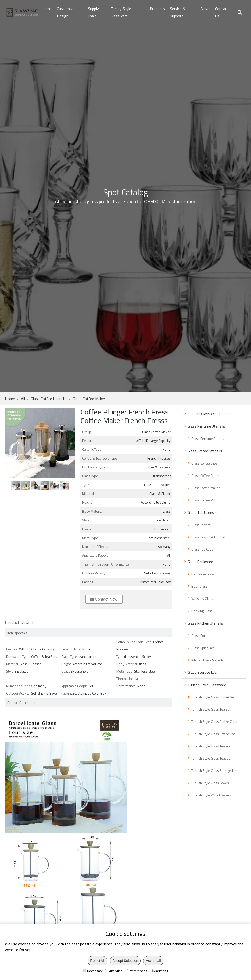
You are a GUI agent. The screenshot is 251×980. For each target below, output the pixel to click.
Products (157, 9)
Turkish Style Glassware (207, 685)
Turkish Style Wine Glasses (211, 795)
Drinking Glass (202, 611)
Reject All (97, 961)
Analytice (114, 971)
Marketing (159, 971)
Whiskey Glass (202, 598)
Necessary (93, 971)
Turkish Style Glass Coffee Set (213, 697)
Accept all (153, 961)
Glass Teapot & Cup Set (208, 537)
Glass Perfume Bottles (208, 439)
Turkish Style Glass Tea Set (211, 709)
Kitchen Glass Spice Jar (208, 660)
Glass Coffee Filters (206, 476)
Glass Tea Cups (202, 549)
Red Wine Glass (203, 574)
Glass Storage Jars (202, 672)
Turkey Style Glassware (121, 12)
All (23, 399)
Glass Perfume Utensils (206, 426)
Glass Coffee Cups (205, 463)
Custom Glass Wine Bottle (209, 414)
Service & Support (178, 12)
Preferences (136, 971)
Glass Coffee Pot (203, 500)
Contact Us (222, 12)
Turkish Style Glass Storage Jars (214, 771)
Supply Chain (93, 12)
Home (47, 9)
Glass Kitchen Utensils (205, 623)
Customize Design (66, 12)
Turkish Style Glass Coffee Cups (214, 722)
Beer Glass (200, 586)
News (206, 9)
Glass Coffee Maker (89, 399)
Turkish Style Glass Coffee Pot (213, 734)
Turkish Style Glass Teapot (211, 758)
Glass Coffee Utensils (49, 399)
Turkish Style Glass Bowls (210, 783)
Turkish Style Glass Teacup (211, 746)
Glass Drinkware (200, 562)
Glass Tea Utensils (203, 513)
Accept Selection (125, 961)
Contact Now (104, 599)
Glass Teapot (201, 525)
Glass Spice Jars (203, 648)
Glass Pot (198, 635)
